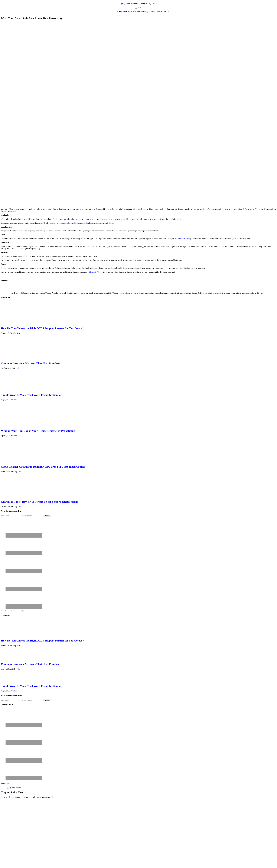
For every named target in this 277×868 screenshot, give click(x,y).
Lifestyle (132, 12)
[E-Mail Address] (32, 516)
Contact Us (165, 12)
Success (158, 12)
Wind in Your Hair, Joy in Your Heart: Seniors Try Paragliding (38, 431)
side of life (92, 272)
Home (119, 12)
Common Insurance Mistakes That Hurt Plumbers (31, 363)
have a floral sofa (60, 209)
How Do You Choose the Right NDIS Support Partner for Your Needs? (42, 328)
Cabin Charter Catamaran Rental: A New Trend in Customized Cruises (43, 467)
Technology (144, 12)
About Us (125, 12)
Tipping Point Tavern (127, 4)
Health (137, 12)
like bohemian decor (182, 239)
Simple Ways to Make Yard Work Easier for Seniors (32, 395)
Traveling (152, 12)
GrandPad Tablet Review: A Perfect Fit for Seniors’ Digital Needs (39, 502)
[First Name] (11, 516)
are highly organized (79, 223)
